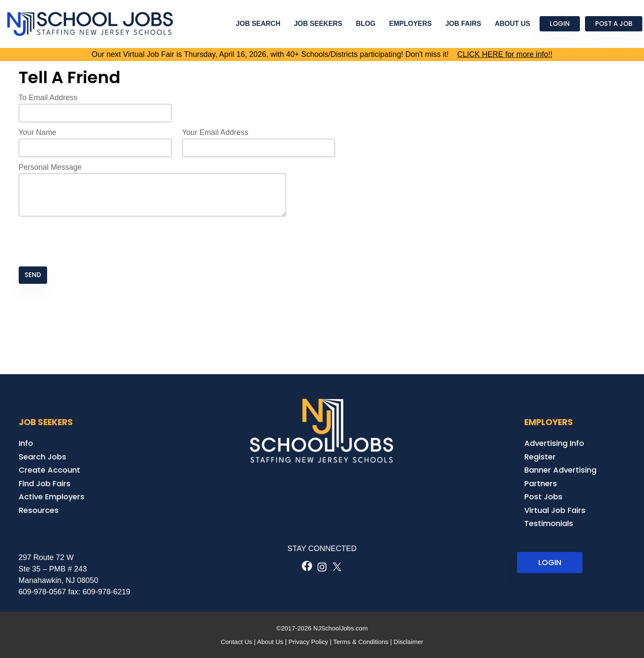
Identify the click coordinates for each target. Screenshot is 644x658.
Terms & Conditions (361, 642)
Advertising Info (554, 443)
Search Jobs (42, 457)
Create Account (49, 470)
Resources (39, 510)
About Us (512, 24)
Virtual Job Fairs (555, 510)
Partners (541, 483)
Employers (411, 24)
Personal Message (50, 167)
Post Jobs (543, 497)
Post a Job (614, 24)
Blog (366, 24)
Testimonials (549, 523)
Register (540, 457)
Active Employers (52, 497)
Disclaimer (408, 642)
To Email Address (48, 98)
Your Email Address (215, 132)
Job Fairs (463, 24)
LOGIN (550, 562)
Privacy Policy (308, 642)
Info (26, 443)
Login (560, 24)
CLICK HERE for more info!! (505, 54)
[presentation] (83, 242)
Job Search (258, 24)
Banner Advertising (560, 470)
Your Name (38, 132)
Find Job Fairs (45, 483)
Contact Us (236, 642)
